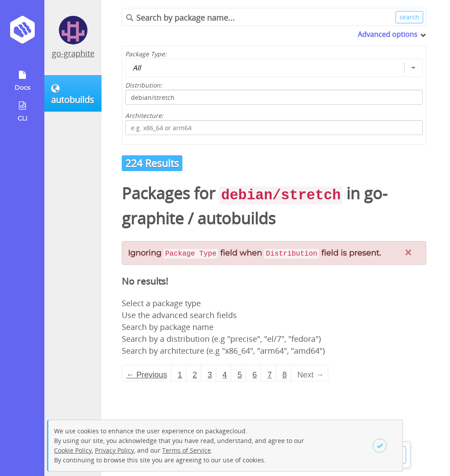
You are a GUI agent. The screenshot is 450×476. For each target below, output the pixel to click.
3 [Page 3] (210, 375)
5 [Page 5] (240, 375)
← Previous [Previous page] (147, 375)
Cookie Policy (73, 450)
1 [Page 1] (180, 375)
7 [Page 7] (269, 375)
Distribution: (144, 85)
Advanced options (388, 34)
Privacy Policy (114, 450)
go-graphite (73, 53)
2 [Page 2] (195, 375)
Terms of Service (187, 450)
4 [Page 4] (225, 375)
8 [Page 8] (284, 375)
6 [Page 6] (254, 375)
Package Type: (146, 54)
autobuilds (236, 218)
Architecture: (144, 115)
